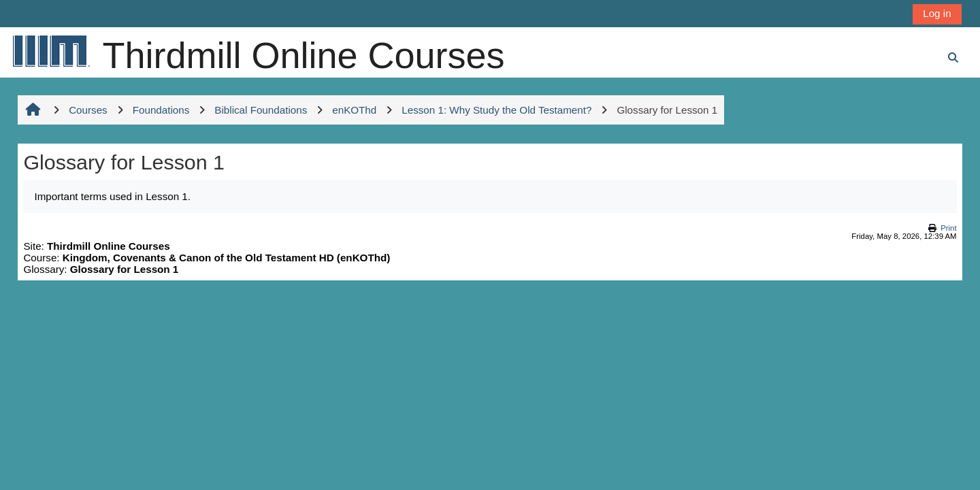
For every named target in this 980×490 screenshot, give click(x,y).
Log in (937, 13)
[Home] (50, 51)
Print (948, 228)
